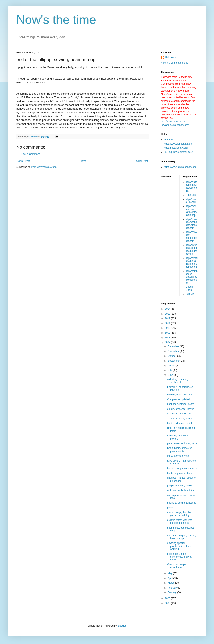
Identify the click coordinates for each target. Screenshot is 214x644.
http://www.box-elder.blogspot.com (192, 236)
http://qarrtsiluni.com (191, 201)
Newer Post (24, 161)
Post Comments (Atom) (44, 167)
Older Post (142, 161)
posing (171, 508)
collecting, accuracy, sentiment (178, 381)
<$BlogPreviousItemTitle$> (179, 152)
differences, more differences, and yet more (179, 557)
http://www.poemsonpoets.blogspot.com (192, 224)
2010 (168, 328)
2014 (168, 309)
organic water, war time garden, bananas (180, 521)
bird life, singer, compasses (182, 468)
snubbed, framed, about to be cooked (181, 479)
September (174, 361)
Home (83, 161)
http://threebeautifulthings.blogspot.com (192, 249)
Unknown (171, 57)
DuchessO (170, 140)
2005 (168, 603)
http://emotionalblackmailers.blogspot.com (192, 262)
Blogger (122, 626)
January (172, 592)
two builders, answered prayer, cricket (180, 450)
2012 (168, 318)
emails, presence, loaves (181, 409)
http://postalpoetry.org (176, 148)
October (172, 356)
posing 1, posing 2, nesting (182, 503)
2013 (168, 314)
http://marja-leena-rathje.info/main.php (191, 210)
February (173, 588)
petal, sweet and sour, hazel (182, 443)
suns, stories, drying (178, 456)
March (172, 583)
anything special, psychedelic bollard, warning (179, 546)
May (170, 573)
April (170, 578)
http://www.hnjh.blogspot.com (180, 167)
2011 (168, 323)
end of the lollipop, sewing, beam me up (181, 537)
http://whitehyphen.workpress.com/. (192, 186)
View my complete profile (175, 63)
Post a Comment (30, 154)
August (172, 366)
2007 (168, 342)
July (170, 370)
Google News (190, 288)
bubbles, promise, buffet (180, 473)
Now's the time (56, 20)
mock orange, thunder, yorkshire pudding (179, 514)
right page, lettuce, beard (181, 404)
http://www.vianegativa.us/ (178, 144)
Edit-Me (190, 294)
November (174, 351)
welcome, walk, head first (181, 490)
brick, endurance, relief (179, 423)
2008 (168, 338)
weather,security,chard (179, 414)
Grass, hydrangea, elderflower (177, 566)
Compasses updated (178, 399)
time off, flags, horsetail (180, 395)
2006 (168, 598)
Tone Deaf (191, 195)
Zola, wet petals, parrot (180, 419)
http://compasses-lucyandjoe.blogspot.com (192, 277)
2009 (168, 333)
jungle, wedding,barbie (179, 486)
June (171, 375)
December (174, 346)
